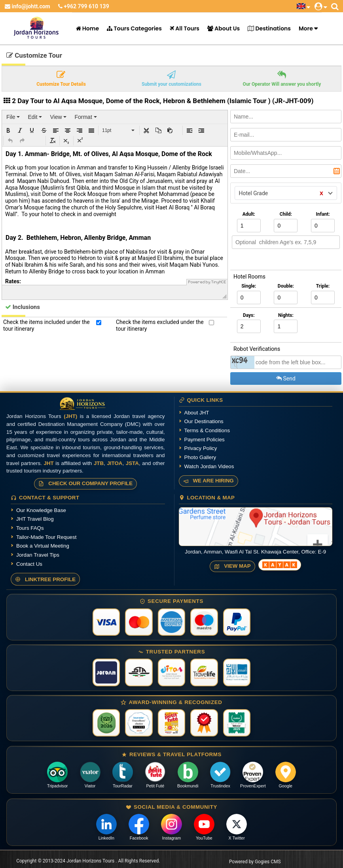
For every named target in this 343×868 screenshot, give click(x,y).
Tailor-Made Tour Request (46, 537)
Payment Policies (205, 440)
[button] (8, 130)
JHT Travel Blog (35, 519)
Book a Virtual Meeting (43, 546)
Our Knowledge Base (41, 510)
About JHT (197, 413)
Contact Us (29, 564)
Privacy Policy (201, 448)
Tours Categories (134, 28)
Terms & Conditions (207, 430)
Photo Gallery (200, 457)
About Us (224, 28)
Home (88, 28)
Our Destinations (204, 421)
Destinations (269, 28)
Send (286, 378)
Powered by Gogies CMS (255, 862)
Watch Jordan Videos (209, 466)
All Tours (185, 28)
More (306, 28)
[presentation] (13, 117)
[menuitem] (13, 117)
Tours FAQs (30, 528)
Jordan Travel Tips (38, 555)
